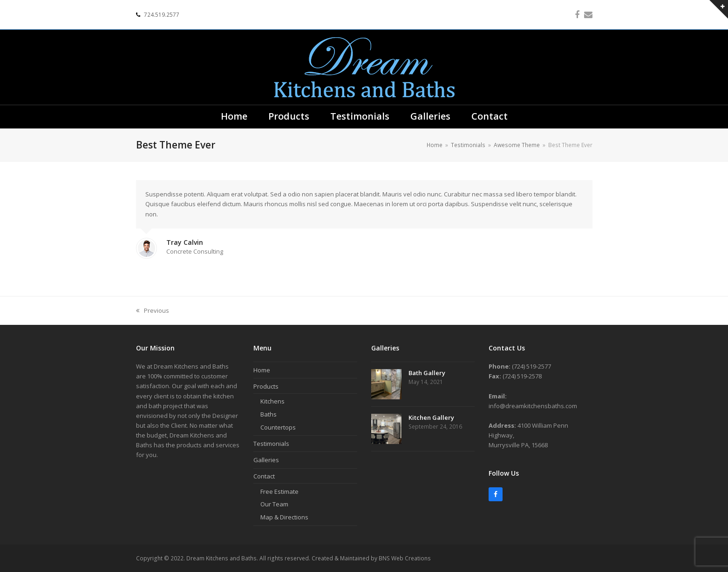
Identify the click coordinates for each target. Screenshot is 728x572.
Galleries (266, 460)
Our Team (274, 504)
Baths (269, 414)
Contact (264, 476)
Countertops (278, 427)
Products (266, 386)
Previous (153, 311)
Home (262, 370)
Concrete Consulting (195, 251)
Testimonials (271, 444)
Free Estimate (279, 491)
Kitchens (272, 401)
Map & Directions (284, 517)
